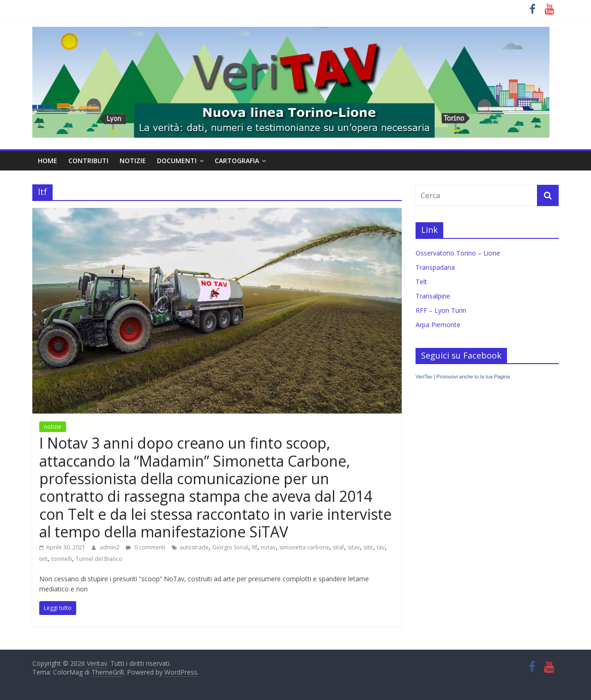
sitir (368, 547)
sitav (354, 547)
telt (43, 559)
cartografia (237, 161)
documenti (177, 161)
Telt (421, 282)
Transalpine (433, 296)
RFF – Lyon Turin (441, 310)
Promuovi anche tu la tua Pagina (473, 377)
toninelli (62, 559)
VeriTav (424, 377)
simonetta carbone (304, 547)
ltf (255, 547)
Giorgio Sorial (230, 547)
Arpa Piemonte (438, 325)
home (48, 161)
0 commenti (145, 547)
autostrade (194, 547)
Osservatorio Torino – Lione (458, 253)
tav (381, 547)
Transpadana (435, 267)
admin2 (110, 547)
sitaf (338, 547)
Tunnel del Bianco (99, 559)
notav (268, 547)
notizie (133, 161)
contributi (88, 161)
